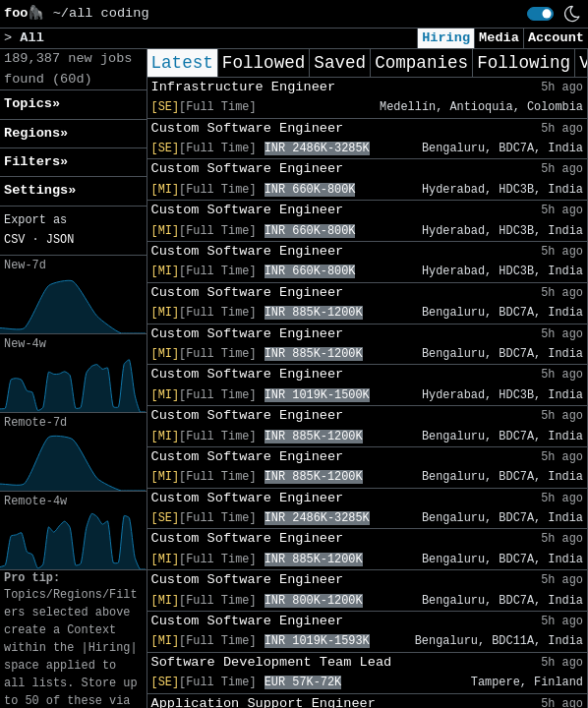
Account (556, 38)
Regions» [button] (36, 133)
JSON (60, 240)
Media (499, 38)
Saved (340, 63)
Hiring (446, 38)
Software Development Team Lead (272, 662)
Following (524, 63)
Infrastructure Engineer (244, 87)
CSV (14, 240)
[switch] (540, 14)
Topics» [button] (32, 104)
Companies (421, 63)
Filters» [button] (36, 162)
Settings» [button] (40, 190)
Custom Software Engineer (248, 128)
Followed (264, 63)
